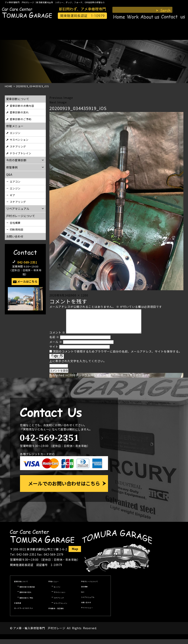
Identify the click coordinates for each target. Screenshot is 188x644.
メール (56, 347)
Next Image (58, 102)
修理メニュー (15, 126)
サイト (54, 351)
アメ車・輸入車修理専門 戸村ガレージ (39, 633)
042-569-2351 (27, 262)
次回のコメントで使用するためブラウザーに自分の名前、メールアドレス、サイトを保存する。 (117, 356)
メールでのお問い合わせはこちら (64, 488)
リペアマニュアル (88, 602)
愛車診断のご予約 (21, 119)
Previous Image (61, 98)
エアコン (15, 182)
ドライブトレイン (21, 153)
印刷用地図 (17, 229)
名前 (54, 342)
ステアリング (18, 146)
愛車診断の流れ (19, 112)
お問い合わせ (15, 236)
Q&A (83, 597)
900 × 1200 (80, 295)
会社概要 (15, 223)
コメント (57, 337)
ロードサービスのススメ (24, 613)
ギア (12, 195)
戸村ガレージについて (21, 216)
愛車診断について (18, 99)
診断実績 (18, 608)
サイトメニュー (87, 612)
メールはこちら (27, 281)
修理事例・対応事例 (56, 613)
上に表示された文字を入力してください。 (78, 366)
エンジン (15, 133)
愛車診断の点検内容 (22, 106)
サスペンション (19, 140)
